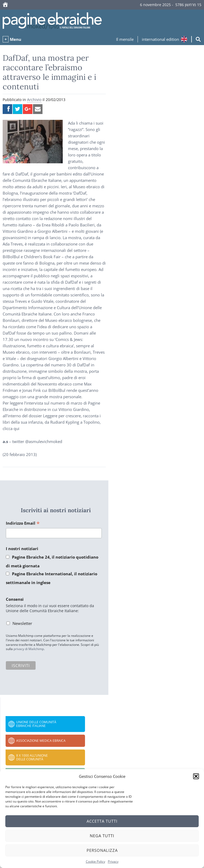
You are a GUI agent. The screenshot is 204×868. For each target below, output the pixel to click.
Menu (16, 39)
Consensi (15, 599)
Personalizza (102, 850)
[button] (196, 776)
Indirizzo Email (23, 523)
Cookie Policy (95, 862)
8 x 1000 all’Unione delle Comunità (32, 757)
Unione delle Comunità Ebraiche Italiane (36, 724)
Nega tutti (102, 836)
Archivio (34, 100)
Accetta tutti (102, 821)
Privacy (113, 862)
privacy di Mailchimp (29, 649)
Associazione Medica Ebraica (41, 741)
